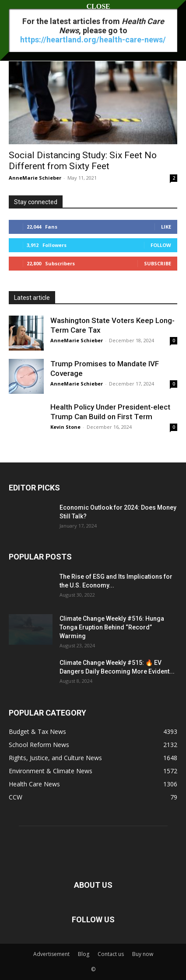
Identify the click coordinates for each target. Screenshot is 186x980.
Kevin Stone (65, 427)
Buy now (143, 954)
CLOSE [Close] (93, 6)
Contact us (111, 954)
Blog (84, 954)
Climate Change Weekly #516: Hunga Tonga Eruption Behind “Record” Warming (112, 627)
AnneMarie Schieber (35, 178)
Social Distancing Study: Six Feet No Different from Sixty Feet (83, 161)
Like (166, 227)
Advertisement (51, 954)
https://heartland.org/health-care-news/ (93, 40)
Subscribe (158, 263)
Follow (161, 245)
